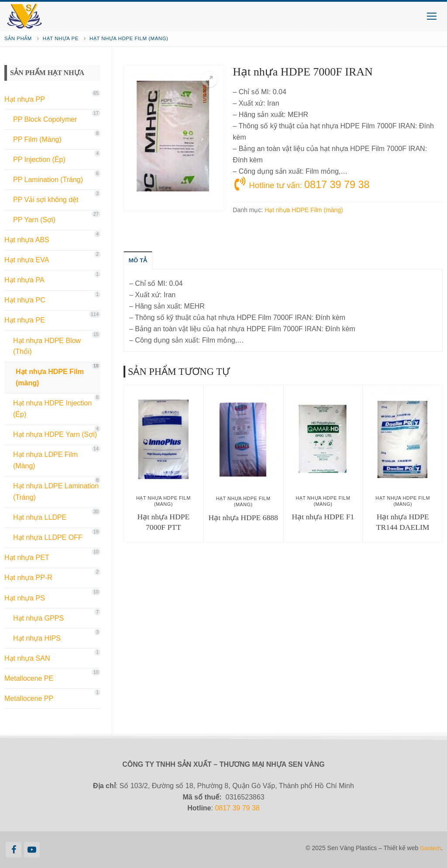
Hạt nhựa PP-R (28, 578)
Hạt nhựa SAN (27, 658)
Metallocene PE (29, 678)
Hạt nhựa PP (25, 99)
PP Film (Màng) (37, 139)
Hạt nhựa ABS (27, 240)
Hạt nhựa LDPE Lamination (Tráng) (56, 492)
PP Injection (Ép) (39, 160)
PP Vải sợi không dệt (46, 200)
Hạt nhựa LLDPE (40, 517)
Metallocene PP (29, 698)
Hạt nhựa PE (61, 38)
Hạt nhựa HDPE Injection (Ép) (52, 409)
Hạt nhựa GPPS (38, 618)
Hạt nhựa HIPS (37, 638)
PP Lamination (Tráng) (48, 180)
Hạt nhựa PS (25, 598)
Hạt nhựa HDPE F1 (323, 518)
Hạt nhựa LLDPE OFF (48, 537)
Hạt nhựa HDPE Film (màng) (129, 38)
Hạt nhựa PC (25, 300)
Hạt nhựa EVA (27, 260)
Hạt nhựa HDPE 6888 (243, 519)
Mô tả (140, 262)
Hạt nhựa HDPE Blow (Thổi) (47, 346)
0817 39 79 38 (237, 808)
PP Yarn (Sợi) (34, 220)
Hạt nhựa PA (24, 280)
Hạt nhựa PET (27, 558)
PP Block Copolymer (45, 119)
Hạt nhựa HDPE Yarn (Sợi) (55, 434)
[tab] (140, 262)
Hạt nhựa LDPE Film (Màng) (45, 460)
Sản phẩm (18, 38)
